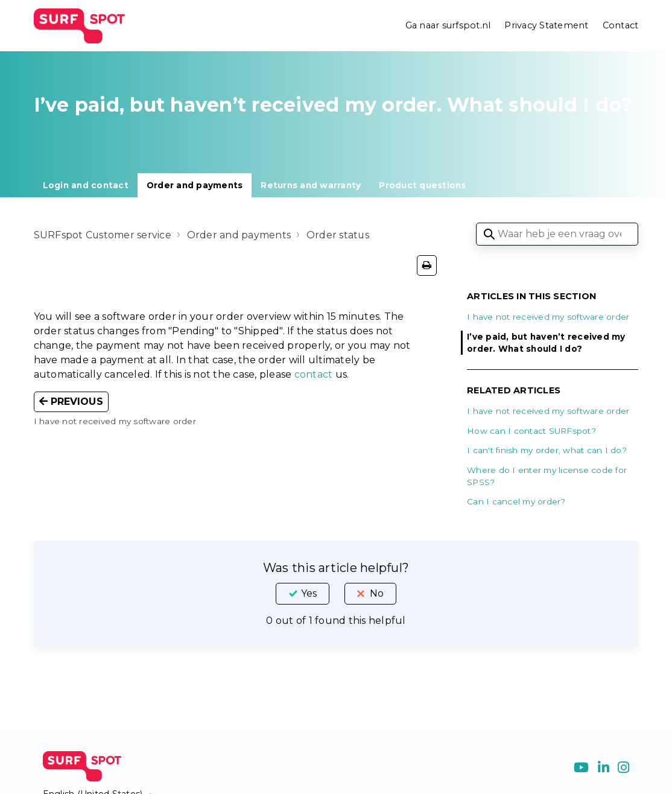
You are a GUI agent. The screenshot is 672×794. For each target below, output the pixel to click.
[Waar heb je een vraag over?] (557, 234)
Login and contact (86, 185)
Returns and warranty (311, 185)
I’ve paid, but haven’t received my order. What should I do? (546, 343)
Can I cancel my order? (516, 501)
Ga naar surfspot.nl (448, 25)
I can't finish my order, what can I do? (547, 450)
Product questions (422, 185)
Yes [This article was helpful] (309, 593)
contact (314, 374)
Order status (339, 235)
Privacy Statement (546, 25)
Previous (71, 402)
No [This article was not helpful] (377, 593)
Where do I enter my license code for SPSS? (547, 476)
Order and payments (195, 185)
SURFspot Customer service (103, 235)
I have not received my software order (548, 317)
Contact (621, 25)
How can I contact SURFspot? (531, 431)
